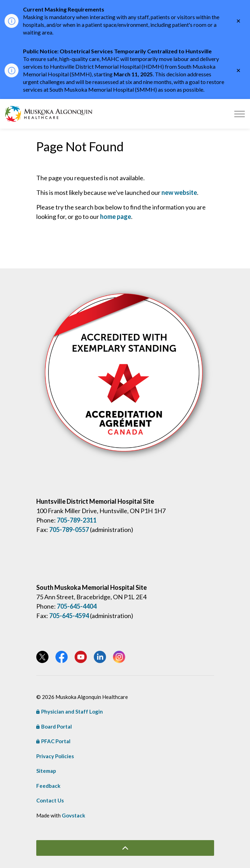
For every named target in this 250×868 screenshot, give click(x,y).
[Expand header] (240, 114)
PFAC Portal (53, 741)
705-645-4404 (77, 606)
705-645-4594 (69, 616)
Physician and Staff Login (70, 711)
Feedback (48, 786)
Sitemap (46, 771)
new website (179, 192)
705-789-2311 (77, 520)
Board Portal (54, 726)
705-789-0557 (69, 530)
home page (116, 216)
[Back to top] (125, 848)
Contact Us (50, 800)
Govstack (73, 815)
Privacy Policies (55, 756)
